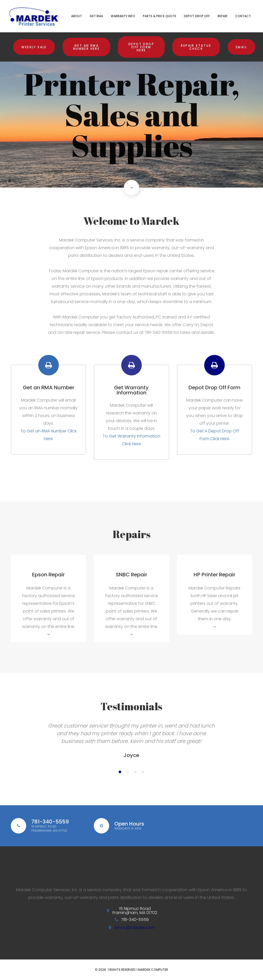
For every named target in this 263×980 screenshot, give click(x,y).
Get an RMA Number (49, 387)
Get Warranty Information (131, 390)
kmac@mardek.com (135, 928)
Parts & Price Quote (159, 16)
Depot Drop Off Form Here (141, 47)
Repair (222, 16)
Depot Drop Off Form (214, 387)
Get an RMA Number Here (86, 47)
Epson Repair (48, 575)
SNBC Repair (131, 575)
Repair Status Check (196, 47)
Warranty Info (123, 16)
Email (241, 47)
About (77, 16)
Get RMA (96, 16)
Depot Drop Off (197, 16)
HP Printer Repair (214, 575)
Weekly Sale (34, 47)
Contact (243, 16)
